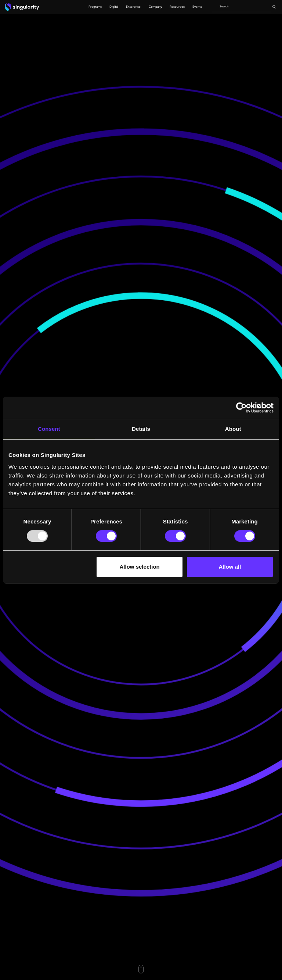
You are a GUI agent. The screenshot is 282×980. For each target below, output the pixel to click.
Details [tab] (141, 429)
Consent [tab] (49, 429)
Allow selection (140, 567)
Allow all (230, 567)
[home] (22, 7)
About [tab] (233, 429)
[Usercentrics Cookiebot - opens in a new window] (241, 408)
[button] (95, 7)
